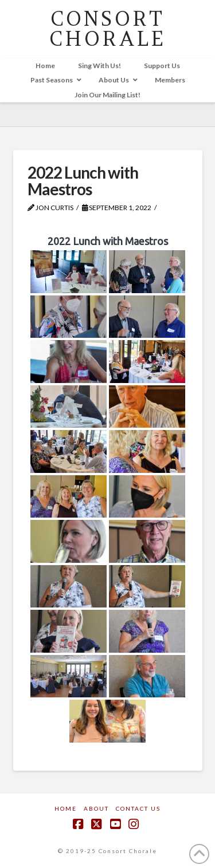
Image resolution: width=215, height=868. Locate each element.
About (96, 808)
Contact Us (138, 808)
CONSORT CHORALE (107, 29)
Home (66, 808)
